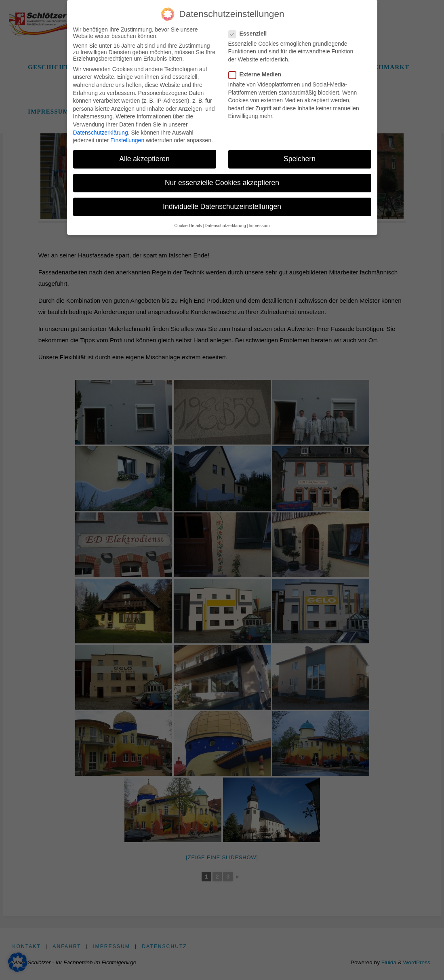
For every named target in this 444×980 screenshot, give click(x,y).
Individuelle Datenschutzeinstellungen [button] (222, 205)
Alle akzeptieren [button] (144, 158)
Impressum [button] (259, 224)
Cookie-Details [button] (188, 224)
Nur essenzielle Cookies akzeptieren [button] (222, 181)
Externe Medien (258, 73)
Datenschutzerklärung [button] (225, 224)
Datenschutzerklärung (101, 131)
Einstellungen (127, 139)
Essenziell (251, 32)
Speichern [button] (300, 158)
